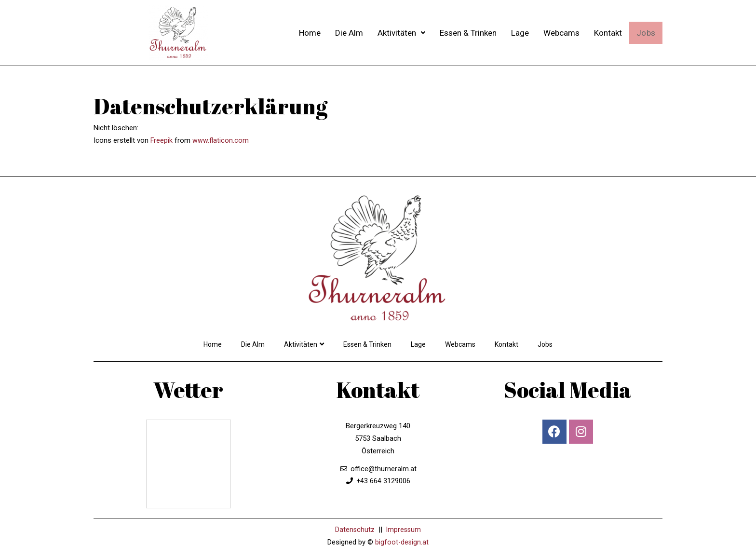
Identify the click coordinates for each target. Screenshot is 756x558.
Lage (520, 33)
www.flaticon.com (221, 140)
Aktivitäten (401, 33)
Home (309, 33)
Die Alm (349, 33)
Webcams (561, 33)
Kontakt (607, 33)
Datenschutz (354, 530)
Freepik (162, 140)
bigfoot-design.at (402, 542)
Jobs (646, 33)
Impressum (404, 530)
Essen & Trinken (468, 33)
